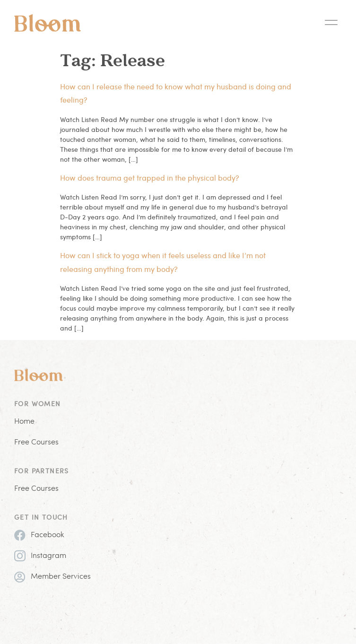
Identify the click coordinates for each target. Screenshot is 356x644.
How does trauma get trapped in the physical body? (150, 178)
